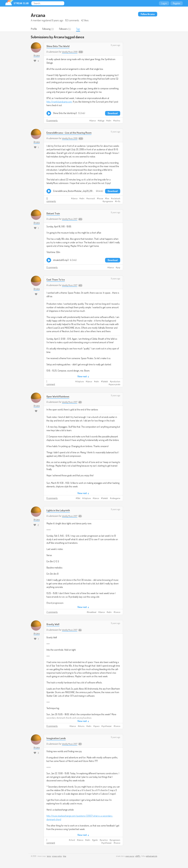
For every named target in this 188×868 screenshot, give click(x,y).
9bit (79, 498)
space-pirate (115, 385)
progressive (108, 202)
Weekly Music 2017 (70, 219)
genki (96, 840)
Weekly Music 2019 (70, 52)
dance (93, 121)
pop (119, 268)
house (101, 199)
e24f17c (138, 856)
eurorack (91, 199)
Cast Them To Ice (56, 280)
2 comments (52, 612)
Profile (34, 29)
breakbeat (92, 612)
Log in (164, 3)
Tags (81, 29)
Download (113, 113)
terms (49, 856)
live (108, 199)
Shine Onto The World (59, 46)
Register (177, 3)
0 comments (52, 121)
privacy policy (57, 856)
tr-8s (118, 202)
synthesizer (107, 726)
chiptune (80, 382)
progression (116, 840)
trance (118, 612)
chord (73, 840)
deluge (102, 121)
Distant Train (54, 213)
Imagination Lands (57, 738)
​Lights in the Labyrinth (60, 510)
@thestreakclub (152, 856)
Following (47, 29)
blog (65, 856)
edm (109, 121)
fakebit (105, 382)
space (97, 726)
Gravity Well (54, 624)
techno (117, 121)
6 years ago (116, 45)
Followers (65, 29)
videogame (116, 498)
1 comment (51, 383)
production (116, 382)
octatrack (116, 199)
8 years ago (116, 213)
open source (130, 856)
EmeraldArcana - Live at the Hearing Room (71, 133)
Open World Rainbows (59, 397)
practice (104, 840)
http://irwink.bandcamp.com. (59, 102)
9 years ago (116, 279)
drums (82, 726)
